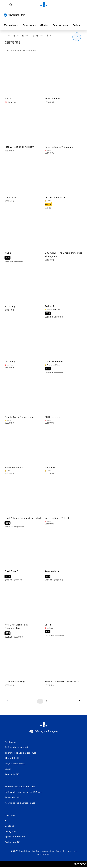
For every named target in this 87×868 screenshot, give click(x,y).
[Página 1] (40, 701)
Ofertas (44, 25)
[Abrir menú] (4, 5)
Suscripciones (60, 25)
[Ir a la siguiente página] (80, 701)
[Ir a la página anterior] (7, 701)
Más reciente (11, 25)
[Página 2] (47, 701)
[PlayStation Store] (15, 15)
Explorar (77, 25)
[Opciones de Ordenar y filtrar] (77, 37)
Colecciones (29, 25)
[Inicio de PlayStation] (43, 5)
